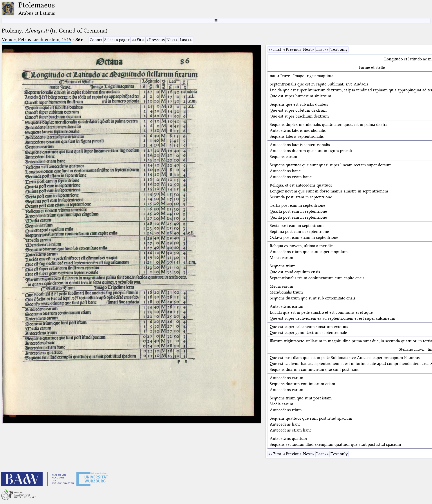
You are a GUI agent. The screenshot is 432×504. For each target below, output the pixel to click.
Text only (339, 49)
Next (171, 40)
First (141, 40)
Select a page (116, 40)
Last (183, 40)
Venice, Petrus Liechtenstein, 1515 (37, 39)
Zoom (95, 40)
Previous (157, 40)
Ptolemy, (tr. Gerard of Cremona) (55, 31)
